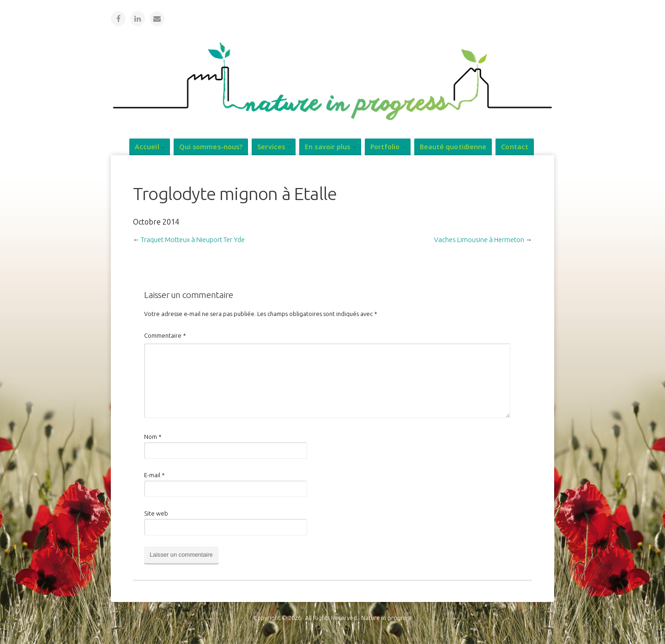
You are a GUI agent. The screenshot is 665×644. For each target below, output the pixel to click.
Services (271, 146)
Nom (153, 436)
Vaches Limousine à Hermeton (479, 239)
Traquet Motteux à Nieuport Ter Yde (193, 239)
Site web (156, 513)
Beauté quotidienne (453, 146)
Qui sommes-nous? (211, 146)
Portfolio (385, 146)
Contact (515, 146)
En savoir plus (327, 146)
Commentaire (165, 335)
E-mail (154, 474)
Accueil (147, 146)
